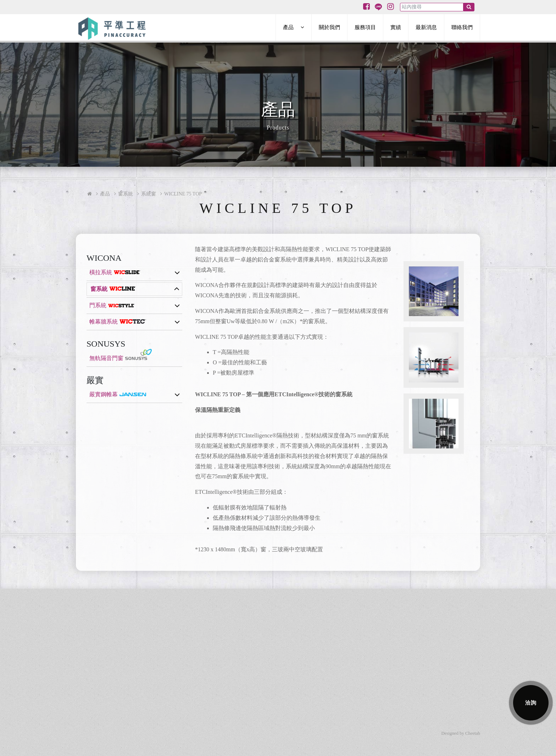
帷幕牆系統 (104, 322)
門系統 (98, 305)
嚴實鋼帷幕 (104, 394)
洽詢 (531, 703)
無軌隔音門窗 (106, 358)
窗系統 (126, 194)
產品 (105, 194)
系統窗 (149, 194)
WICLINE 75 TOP (183, 194)
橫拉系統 (101, 272)
